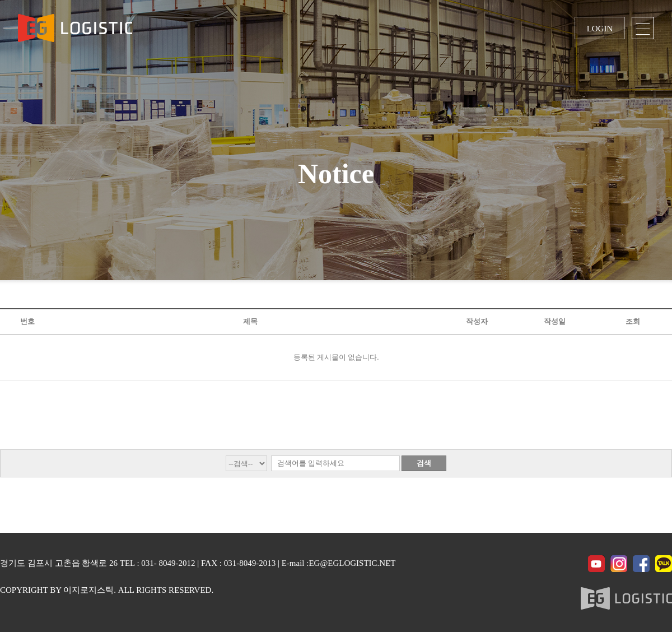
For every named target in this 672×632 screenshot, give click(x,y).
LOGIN (600, 29)
